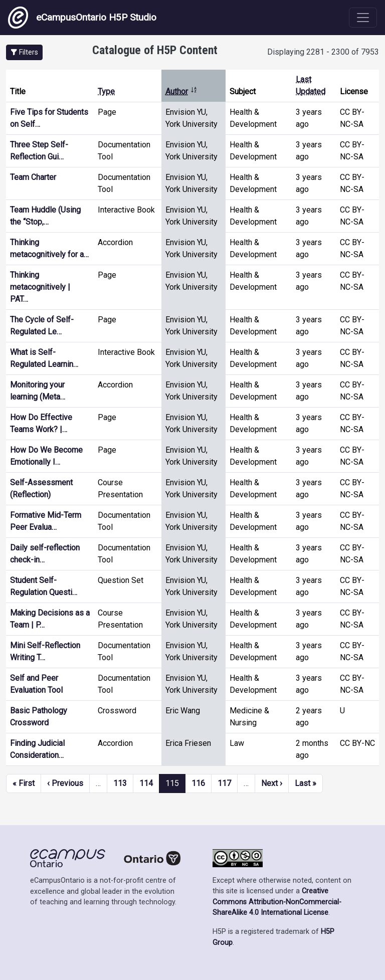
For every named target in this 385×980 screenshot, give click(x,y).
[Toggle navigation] (363, 18)
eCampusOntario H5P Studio (82, 18)
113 (120, 783)
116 (198, 783)
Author (181, 91)
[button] (24, 52)
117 (224, 783)
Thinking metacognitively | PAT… (40, 287)
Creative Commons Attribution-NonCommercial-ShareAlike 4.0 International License (277, 902)
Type (106, 91)
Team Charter (33, 177)
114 (146, 783)
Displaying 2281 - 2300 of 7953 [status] (323, 52)
